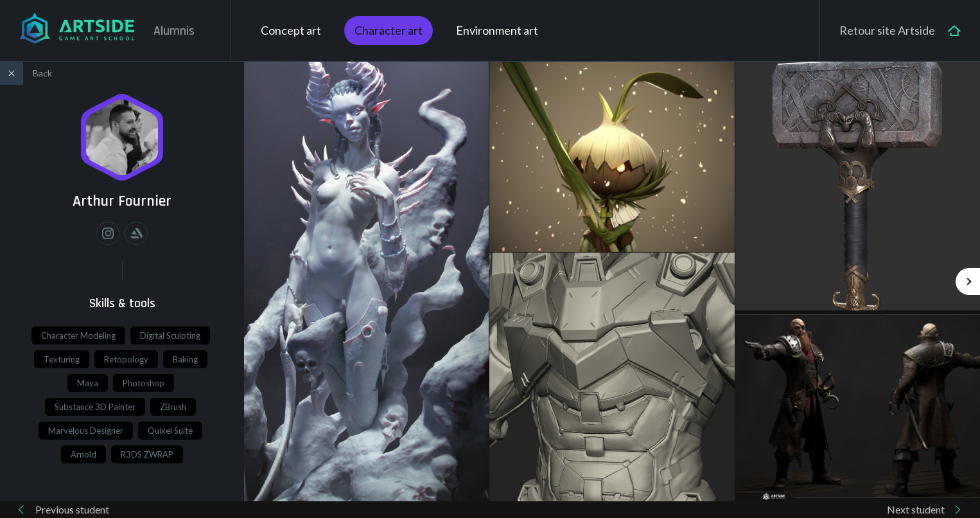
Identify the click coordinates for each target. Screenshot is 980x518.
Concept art (291, 30)
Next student (916, 509)
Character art (389, 30)
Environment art (497, 30)
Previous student (72, 509)
